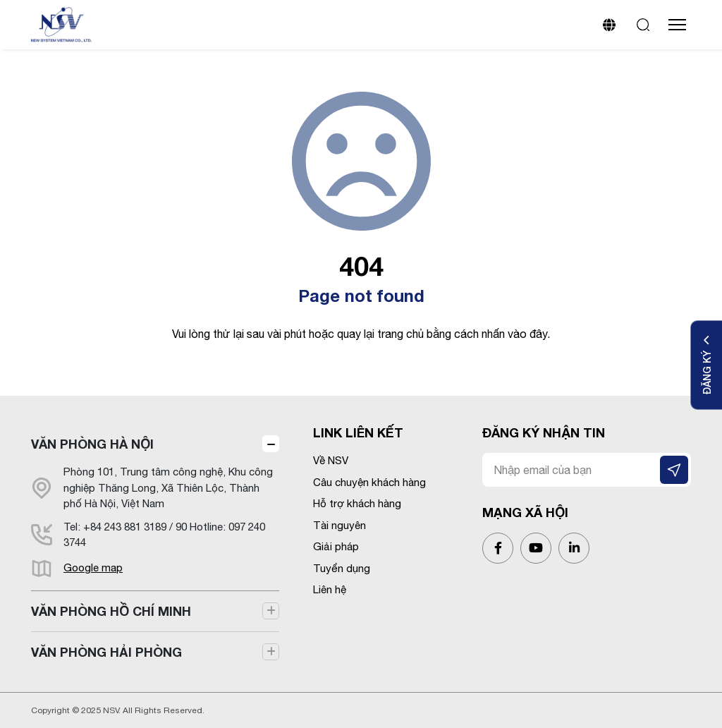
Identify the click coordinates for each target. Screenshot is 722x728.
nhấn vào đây (514, 334)
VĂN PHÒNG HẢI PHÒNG (106, 652)
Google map (93, 568)
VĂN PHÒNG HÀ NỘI (92, 444)
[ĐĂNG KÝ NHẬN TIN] (674, 470)
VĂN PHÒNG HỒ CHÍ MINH (111, 611)
